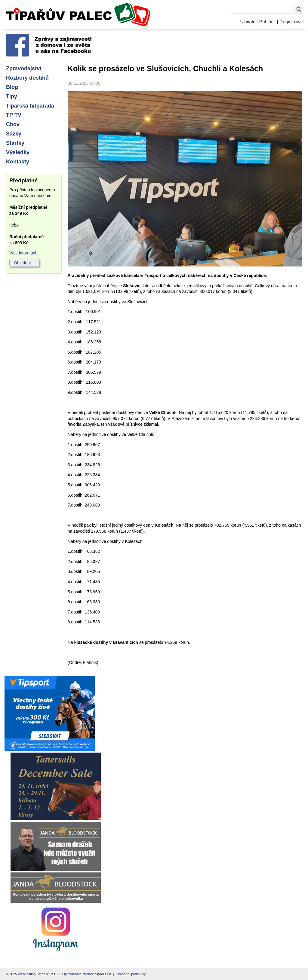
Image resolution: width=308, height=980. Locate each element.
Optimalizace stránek (78, 974)
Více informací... (25, 253)
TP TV (14, 115)
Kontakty (18, 162)
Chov (13, 124)
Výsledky (18, 152)
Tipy (12, 96)
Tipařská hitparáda (30, 106)
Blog (12, 87)
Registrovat (291, 21)
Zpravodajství (24, 68)
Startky (15, 143)
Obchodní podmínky (131, 974)
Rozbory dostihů (27, 78)
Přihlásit (268, 21)
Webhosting (27, 974)
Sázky (14, 134)
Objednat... (24, 263)
